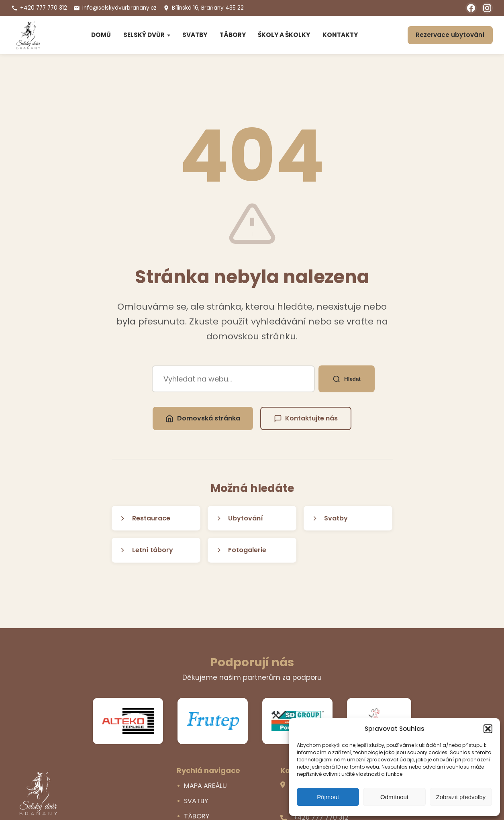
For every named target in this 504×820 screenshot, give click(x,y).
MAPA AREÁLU (205, 786)
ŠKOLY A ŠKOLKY (284, 35)
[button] (488, 729)
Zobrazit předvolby (461, 797)
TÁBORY (233, 35)
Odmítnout (394, 797)
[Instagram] (487, 8)
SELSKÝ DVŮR (144, 35)
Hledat (347, 379)
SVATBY (195, 35)
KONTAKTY (340, 35)
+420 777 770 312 (39, 8)
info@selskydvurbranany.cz (115, 8)
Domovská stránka (203, 418)
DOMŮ (101, 35)
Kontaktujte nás (306, 418)
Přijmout (328, 797)
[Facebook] (471, 8)
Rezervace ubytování (450, 35)
